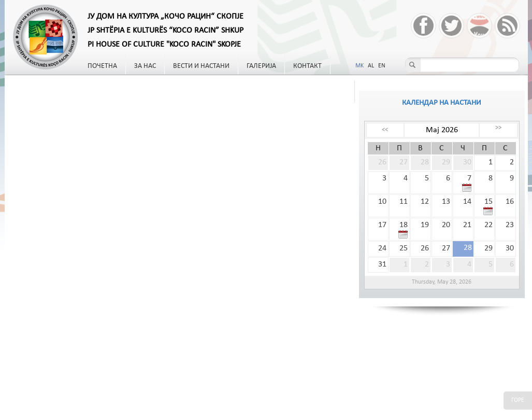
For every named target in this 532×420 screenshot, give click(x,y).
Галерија (261, 66)
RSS (507, 26)
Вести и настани (201, 66)
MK (360, 66)
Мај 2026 (442, 130)
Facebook (423, 26)
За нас (145, 66)
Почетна (102, 66)
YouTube (479, 26)
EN (382, 66)
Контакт (307, 66)
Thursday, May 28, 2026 (442, 282)
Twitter (451, 26)
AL (371, 66)
